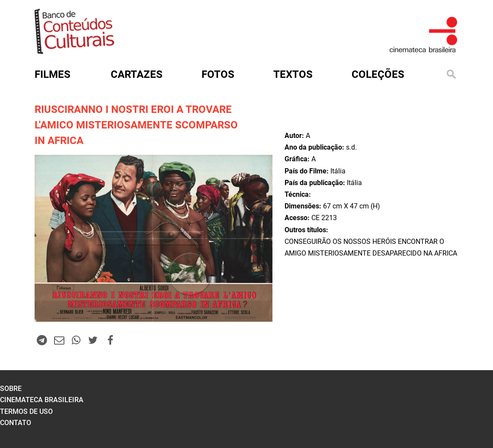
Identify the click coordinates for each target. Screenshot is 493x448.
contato (16, 423)
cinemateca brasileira (42, 400)
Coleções (378, 74)
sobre (11, 389)
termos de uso (26, 411)
